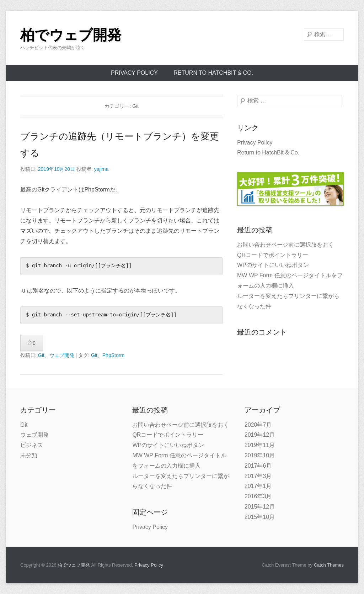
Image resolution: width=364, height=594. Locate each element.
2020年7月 (258, 425)
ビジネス (32, 445)
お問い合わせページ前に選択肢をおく (285, 245)
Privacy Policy (134, 73)
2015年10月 (260, 517)
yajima (101, 169)
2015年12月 (260, 507)
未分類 (29, 455)
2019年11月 (260, 445)
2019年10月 (260, 455)
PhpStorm (113, 355)
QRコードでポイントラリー (273, 255)
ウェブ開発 (62, 355)
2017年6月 (258, 466)
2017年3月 (258, 476)
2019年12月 (260, 435)
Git (41, 355)
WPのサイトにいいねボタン (273, 265)
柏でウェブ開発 (71, 35)
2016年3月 (258, 496)
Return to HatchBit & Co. (213, 73)
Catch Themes (329, 565)
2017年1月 (258, 486)
